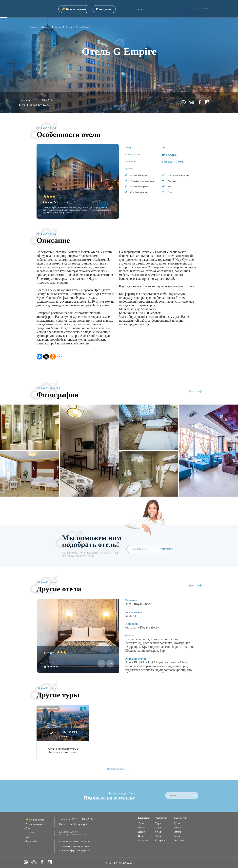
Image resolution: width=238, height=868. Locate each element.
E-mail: (24, 105)
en (198, 9)
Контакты (30, 833)
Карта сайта (31, 841)
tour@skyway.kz (39, 105)
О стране (143, 840)
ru (192, 9)
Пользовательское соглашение (76, 842)
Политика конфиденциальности (76, 846)
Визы (141, 836)
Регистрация (104, 9)
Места (142, 828)
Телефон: (25, 100)
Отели (141, 832)
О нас (28, 828)
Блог (28, 837)
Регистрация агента (35, 824)
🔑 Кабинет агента (74, 9)
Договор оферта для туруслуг (75, 851)
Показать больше (119, 769)
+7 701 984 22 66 (42, 100)
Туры (141, 823)
